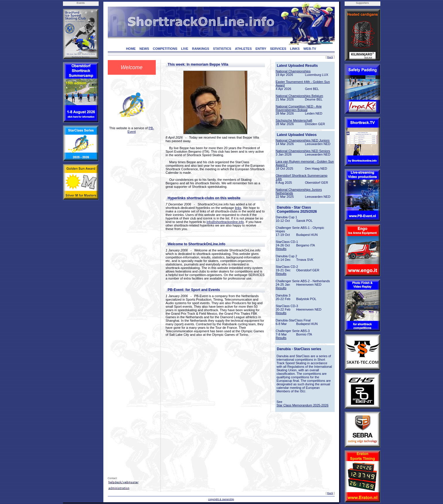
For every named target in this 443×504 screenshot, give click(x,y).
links (238, 208)
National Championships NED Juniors (303, 140)
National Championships (293, 71)
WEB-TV (310, 49)
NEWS (144, 49)
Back (330, 57)
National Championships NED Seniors (303, 151)
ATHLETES (243, 49)
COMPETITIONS (165, 49)
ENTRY (261, 49)
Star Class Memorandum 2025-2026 (303, 405)
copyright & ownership (221, 499)
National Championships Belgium (300, 96)
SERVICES (278, 49)
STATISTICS (222, 49)
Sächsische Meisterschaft (294, 120)
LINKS (295, 49)
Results (281, 249)
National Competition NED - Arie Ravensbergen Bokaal (299, 108)
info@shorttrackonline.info (225, 222)
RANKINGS (201, 49)
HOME (131, 49)
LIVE (184, 49)
